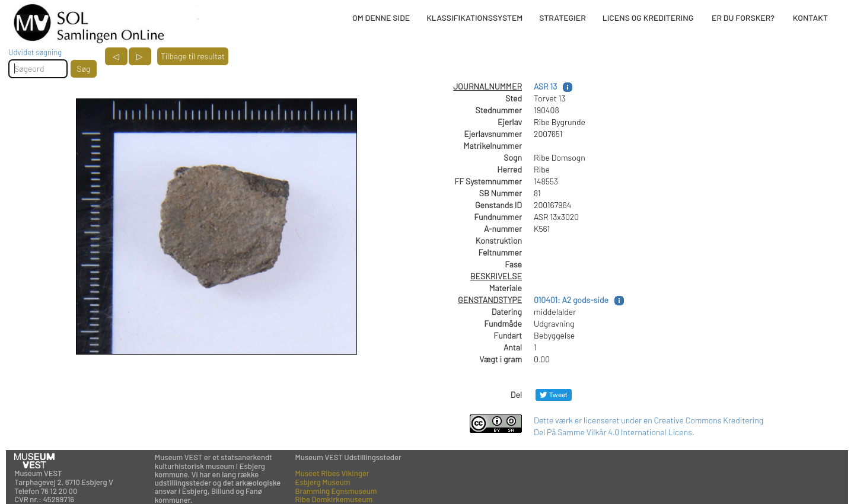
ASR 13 (545, 86)
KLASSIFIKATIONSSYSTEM (474, 17)
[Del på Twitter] (554, 395)
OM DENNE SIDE (381, 17)
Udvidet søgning (35, 52)
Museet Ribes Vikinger (332, 473)
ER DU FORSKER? (743, 17)
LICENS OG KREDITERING (648, 17)
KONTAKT (810, 17)
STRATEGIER (562, 17)
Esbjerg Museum (323, 482)
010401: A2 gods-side (571, 300)
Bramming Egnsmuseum (336, 491)
